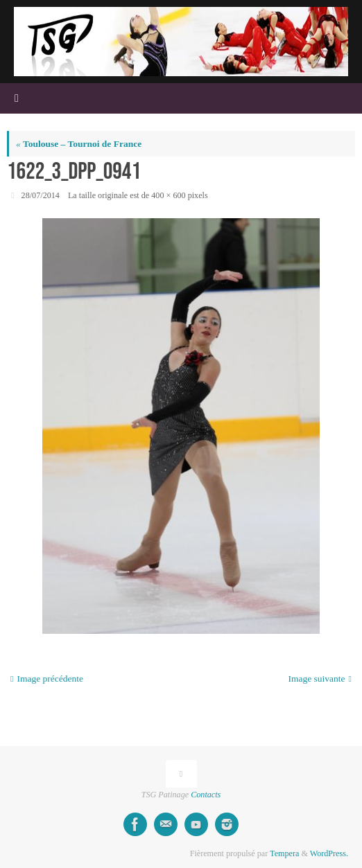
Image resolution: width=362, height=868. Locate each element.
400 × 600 (168, 195)
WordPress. (329, 853)
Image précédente (47, 679)
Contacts (206, 795)
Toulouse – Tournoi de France (79, 144)
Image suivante (320, 679)
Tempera (284, 853)
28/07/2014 (41, 195)
